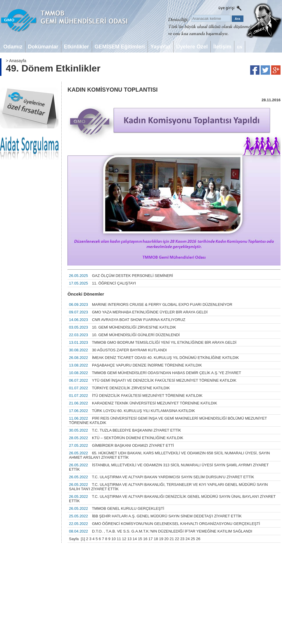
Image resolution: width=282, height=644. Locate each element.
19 (161, 539)
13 (129, 539)
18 (156, 539)
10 (113, 539)
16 (145, 539)
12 (124, 539)
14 (135, 539)
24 (188, 539)
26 (198, 539)
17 (150, 539)
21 (172, 539)
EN (240, 47)
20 (166, 539)
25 (193, 539)
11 (119, 539)
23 (182, 539)
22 (177, 539)
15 (140, 539)
